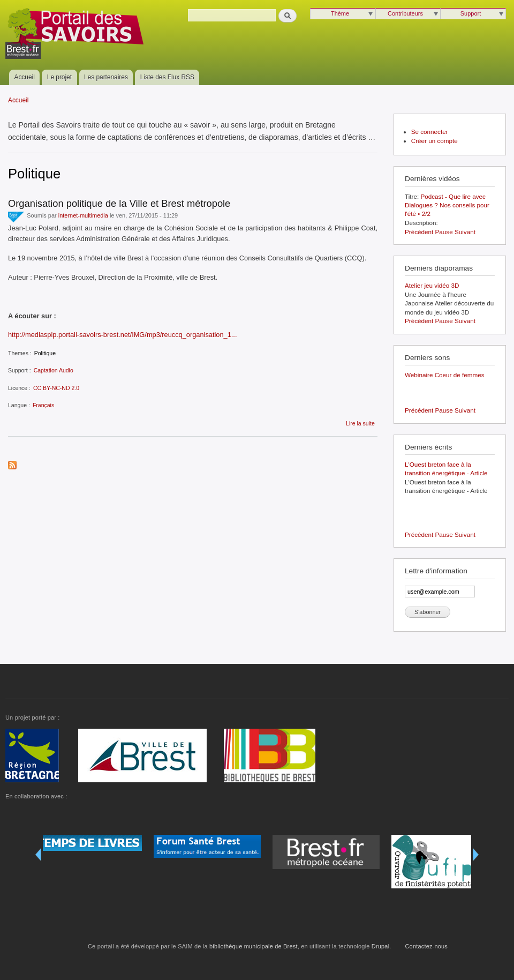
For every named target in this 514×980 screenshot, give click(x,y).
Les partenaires (106, 77)
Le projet (59, 77)
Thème (340, 13)
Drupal (380, 946)
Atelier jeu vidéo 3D (432, 285)
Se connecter (430, 132)
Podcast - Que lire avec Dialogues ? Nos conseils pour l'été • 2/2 (447, 205)
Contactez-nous (427, 946)
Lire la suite (360, 423)
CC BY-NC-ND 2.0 (56, 388)
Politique (45, 353)
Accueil (25, 77)
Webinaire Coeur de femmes (445, 375)
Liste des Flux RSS (167, 77)
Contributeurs (405, 13)
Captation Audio (54, 370)
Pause (444, 232)
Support (471, 13)
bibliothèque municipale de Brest (254, 946)
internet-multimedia (83, 215)
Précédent (419, 232)
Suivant (465, 232)
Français (43, 405)
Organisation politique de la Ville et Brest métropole (119, 203)
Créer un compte (434, 141)
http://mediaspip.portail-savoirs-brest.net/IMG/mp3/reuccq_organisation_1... (122, 335)
